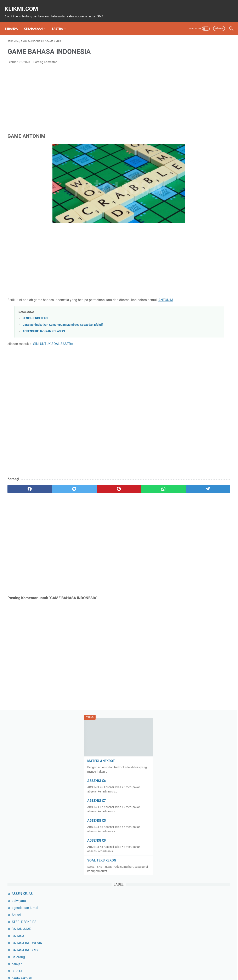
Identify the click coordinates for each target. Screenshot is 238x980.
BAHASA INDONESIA (191, 258)
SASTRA (60, 22)
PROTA (181, 730)
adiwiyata (183, 216)
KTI (178, 476)
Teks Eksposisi (187, 871)
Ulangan (182, 927)
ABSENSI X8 (184, 155)
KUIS (179, 483)
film (179, 371)
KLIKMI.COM (24, 4)
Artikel (180, 230)
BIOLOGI (182, 307)
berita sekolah (186, 293)
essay (180, 364)
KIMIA (180, 462)
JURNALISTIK (186, 434)
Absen (216, 21)
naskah (181, 617)
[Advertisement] (82, 94)
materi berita (185, 547)
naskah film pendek (190, 631)
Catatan (182, 328)
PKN (179, 702)
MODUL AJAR (186, 610)
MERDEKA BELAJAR (191, 596)
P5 (178, 667)
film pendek (184, 378)
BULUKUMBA (185, 321)
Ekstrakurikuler (187, 357)
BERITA (181, 286)
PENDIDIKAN (185, 688)
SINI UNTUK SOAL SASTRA (53, 345)
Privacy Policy (119, 965)
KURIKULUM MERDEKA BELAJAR (200, 498)
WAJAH (181, 934)
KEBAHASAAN (36, 22)
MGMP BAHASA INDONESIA (196, 603)
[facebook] (22, 490)
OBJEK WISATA (187, 653)
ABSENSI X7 (184, 116)
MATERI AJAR (186, 540)
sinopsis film (185, 815)
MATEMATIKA (186, 526)
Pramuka (182, 716)
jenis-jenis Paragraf (190, 427)
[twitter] (52, 490)
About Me (100, 965)
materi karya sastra (190, 568)
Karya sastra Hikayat (191, 441)
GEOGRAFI (184, 406)
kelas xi (181, 455)
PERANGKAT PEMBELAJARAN (198, 695)
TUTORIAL (183, 913)
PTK (179, 737)
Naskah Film (185, 624)
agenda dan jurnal (189, 223)
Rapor (180, 751)
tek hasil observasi (189, 850)
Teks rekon (184, 892)
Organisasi (184, 660)
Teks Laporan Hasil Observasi (198, 878)
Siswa (180, 822)
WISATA (182, 941)
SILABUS (182, 808)
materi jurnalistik (188, 554)
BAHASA (182, 251)
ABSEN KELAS (186, 209)
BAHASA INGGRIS (189, 265)
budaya (181, 314)
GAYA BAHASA (187, 399)
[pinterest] (82, 490)
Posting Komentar (45, 58)
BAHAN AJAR (186, 244)
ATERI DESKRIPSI (189, 237)
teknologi (183, 857)
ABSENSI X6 (184, 96)
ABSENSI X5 (184, 136)
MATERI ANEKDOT (189, 76)
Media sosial (185, 582)
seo (178, 800)
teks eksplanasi (187, 864)
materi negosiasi (188, 575)
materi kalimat (186, 561)
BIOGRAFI (183, 300)
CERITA (181, 336)
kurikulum (183, 491)
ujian (179, 920)
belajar (181, 279)
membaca (183, 589)
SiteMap (84, 965)
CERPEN (182, 343)
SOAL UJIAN (185, 836)
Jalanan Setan (186, 420)
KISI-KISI (182, 469)
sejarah (181, 779)
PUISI (180, 744)
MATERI (182, 533)
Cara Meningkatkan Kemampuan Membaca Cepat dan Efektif (63, 326)
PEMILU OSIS (186, 681)
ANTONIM (26, 301)
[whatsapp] (112, 490)
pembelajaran (186, 674)
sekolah (182, 786)
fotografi (182, 385)
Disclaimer (139, 965)
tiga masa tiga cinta (190, 899)
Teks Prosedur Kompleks (194, 885)
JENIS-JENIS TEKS (35, 319)
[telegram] (142, 490)
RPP (179, 758)
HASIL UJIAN (185, 413)
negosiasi (183, 638)
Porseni (181, 709)
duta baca (183, 350)
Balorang (182, 272)
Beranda (14, 22)
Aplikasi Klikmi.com (162, 965)
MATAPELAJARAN (189, 519)
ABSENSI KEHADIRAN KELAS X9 (44, 332)
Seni (179, 793)
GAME (180, 392)
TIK (178, 906)
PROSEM (182, 723)
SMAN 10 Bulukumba (192, 829)
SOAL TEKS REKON (189, 175)
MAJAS (181, 512)
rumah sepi (184, 765)
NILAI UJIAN (185, 645)
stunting (182, 843)
